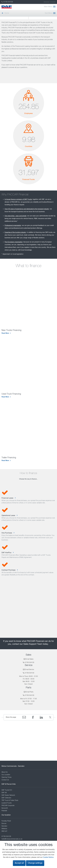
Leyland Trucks (7, 803)
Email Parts (30, 692)
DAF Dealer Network (8, 795)
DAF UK (4, 793)
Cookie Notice (48, 857)
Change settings (35, 863)
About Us (5, 772)
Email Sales (30, 659)
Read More (5, 333)
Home (5, 13)
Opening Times (6, 777)
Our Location (6, 775)
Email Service (29, 669)
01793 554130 (7, 2)
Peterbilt (4, 811)
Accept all (19, 863)
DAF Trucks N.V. (7, 790)
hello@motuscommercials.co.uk (12, 839)
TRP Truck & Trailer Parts (10, 800)
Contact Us (5, 780)
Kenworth (5, 808)
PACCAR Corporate (8, 806)
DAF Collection (53, 2)
